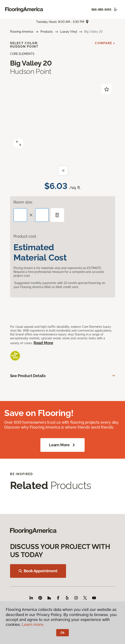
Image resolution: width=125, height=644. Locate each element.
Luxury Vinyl (68, 32)
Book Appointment (38, 571)
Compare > (105, 43)
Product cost (25, 236)
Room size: (23, 202)
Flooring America (22, 32)
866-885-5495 (101, 10)
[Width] (42, 215)
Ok (62, 633)
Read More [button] (43, 343)
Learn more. (33, 624)
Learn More (62, 445)
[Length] (20, 215)
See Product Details (28, 376)
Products (47, 32)
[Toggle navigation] (116, 9)
